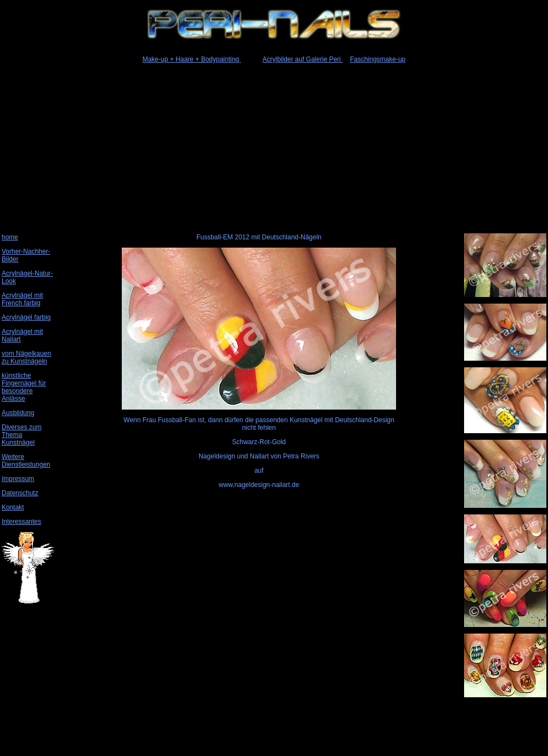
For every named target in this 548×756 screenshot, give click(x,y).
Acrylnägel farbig (26, 317)
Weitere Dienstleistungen (26, 461)
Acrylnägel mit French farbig (22, 299)
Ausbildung (18, 413)
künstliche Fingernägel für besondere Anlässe (24, 387)
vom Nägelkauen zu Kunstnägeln (26, 357)
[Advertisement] (273, 147)
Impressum (18, 479)
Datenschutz (20, 493)
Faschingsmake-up (378, 59)
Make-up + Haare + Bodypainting (192, 59)
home (10, 237)
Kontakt (13, 507)
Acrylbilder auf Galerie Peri (303, 59)
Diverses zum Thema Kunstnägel (22, 435)
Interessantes (21, 522)
